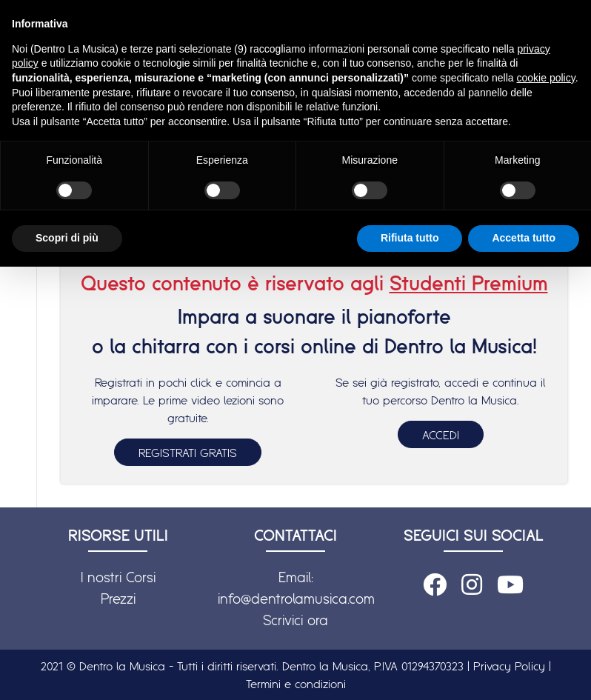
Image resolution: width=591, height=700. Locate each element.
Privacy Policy (509, 666)
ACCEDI (441, 435)
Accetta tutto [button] (524, 238)
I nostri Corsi (118, 577)
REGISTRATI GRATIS (188, 453)
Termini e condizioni (296, 684)
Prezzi (118, 599)
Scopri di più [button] (67, 238)
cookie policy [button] (546, 78)
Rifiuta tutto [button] (410, 238)
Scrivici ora (295, 620)
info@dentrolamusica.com (296, 599)
